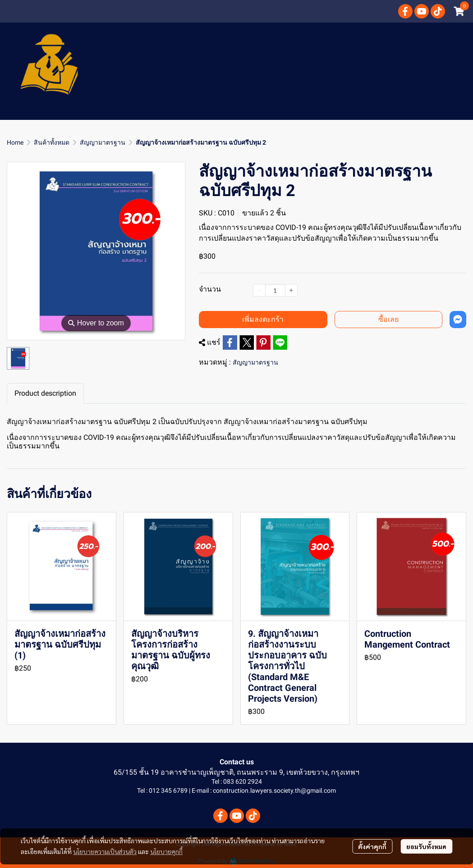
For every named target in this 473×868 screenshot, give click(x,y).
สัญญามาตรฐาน (103, 142)
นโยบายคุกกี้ (166, 851)
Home (15, 142)
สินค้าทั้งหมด (52, 142)
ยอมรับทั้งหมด (426, 846)
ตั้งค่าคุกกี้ (372, 846)
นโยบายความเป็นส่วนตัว (105, 851)
